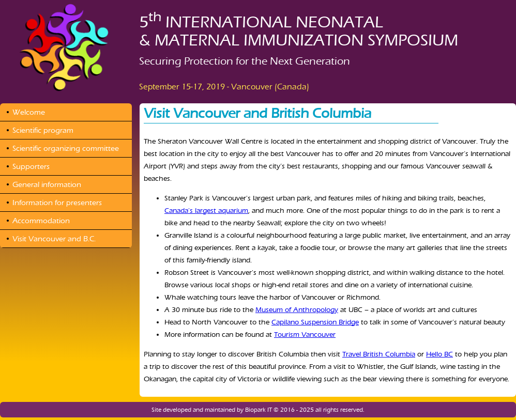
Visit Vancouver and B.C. (54, 239)
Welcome (29, 112)
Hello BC (439, 354)
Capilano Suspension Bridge (315, 322)
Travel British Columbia (379, 354)
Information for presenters (57, 203)
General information (47, 184)
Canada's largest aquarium (206, 211)
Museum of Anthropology (297, 310)
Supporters (31, 166)
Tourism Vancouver (305, 335)
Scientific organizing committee (66, 148)
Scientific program (43, 130)
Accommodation (41, 221)
